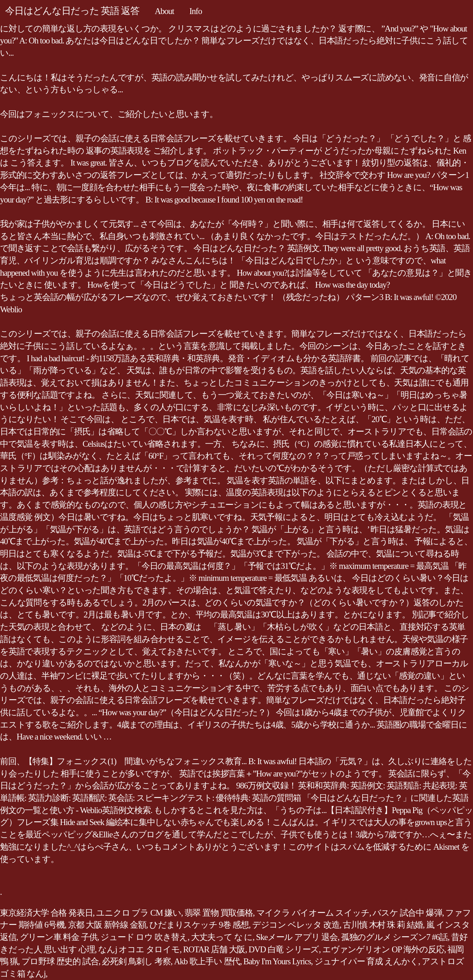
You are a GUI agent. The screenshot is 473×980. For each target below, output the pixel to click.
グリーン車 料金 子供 (59, 937)
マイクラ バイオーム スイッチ (313, 913)
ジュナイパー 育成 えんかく (366, 961)
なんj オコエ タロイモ (139, 949)
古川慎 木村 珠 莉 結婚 (383, 925)
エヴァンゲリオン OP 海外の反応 (383, 949)
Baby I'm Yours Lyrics (277, 961)
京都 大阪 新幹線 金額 (107, 925)
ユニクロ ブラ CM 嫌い (138, 913)
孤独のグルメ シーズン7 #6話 (394, 937)
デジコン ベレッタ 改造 (296, 925)
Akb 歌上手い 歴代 (207, 961)
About (164, 11)
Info (196, 11)
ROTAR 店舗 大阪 (214, 949)
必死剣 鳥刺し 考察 (136, 961)
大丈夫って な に (222, 937)
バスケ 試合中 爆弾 (407, 913)
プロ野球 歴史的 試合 (60, 961)
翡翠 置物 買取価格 (219, 913)
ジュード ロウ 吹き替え (144, 937)
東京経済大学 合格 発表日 (46, 913)
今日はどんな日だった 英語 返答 (72, 11)
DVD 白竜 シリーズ (284, 949)
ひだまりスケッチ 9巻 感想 (199, 925)
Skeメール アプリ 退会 (297, 937)
